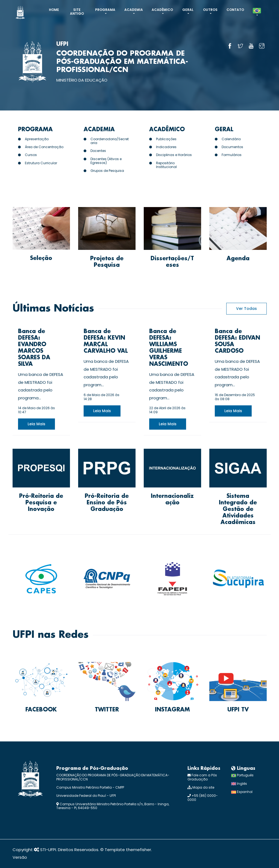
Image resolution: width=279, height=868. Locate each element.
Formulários (232, 155)
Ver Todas (246, 309)
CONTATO (235, 10)
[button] (257, 13)
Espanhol (242, 792)
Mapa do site (201, 787)
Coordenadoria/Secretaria (110, 141)
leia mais (36, 424)
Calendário (231, 139)
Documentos (232, 147)
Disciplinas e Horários (174, 155)
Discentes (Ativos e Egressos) (106, 161)
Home (54, 10)
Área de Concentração (44, 147)
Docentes (98, 151)
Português (242, 775)
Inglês (239, 784)
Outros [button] (210, 10)
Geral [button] (188, 10)
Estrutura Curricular (41, 163)
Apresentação (37, 139)
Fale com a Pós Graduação (202, 777)
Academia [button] (134, 10)
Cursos (31, 155)
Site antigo (77, 12)
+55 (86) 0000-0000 (203, 797)
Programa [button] (105, 10)
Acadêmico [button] (162, 10)
